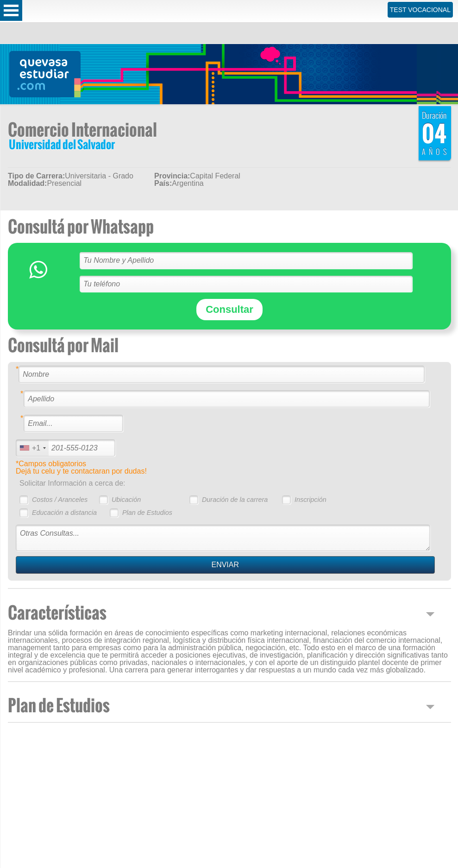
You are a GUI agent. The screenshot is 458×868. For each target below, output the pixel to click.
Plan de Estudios (147, 513)
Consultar (229, 309)
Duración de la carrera (235, 500)
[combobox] (32, 448)
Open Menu (11, 10)
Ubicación (126, 500)
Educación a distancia (64, 513)
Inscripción (311, 500)
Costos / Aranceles (60, 500)
